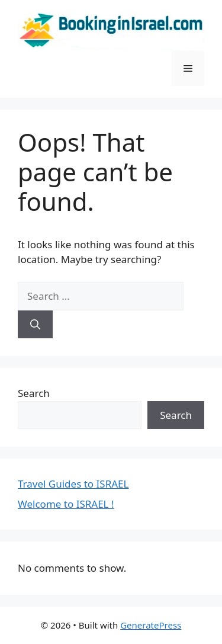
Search (34, 393)
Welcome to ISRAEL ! (66, 504)
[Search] (35, 325)
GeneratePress (151, 625)
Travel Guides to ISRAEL (73, 484)
